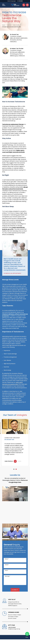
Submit (15, 590)
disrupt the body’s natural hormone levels (15, 188)
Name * (7, 559)
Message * (8, 576)
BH (22, 1)
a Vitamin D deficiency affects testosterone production (15, 314)
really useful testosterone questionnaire (12, 383)
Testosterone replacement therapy (13, 124)
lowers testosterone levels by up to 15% (13, 228)
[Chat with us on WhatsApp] (27, 634)
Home (4, 25)
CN (20, 1)
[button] (4, 5)
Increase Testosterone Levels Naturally (11, 27)
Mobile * (7, 565)
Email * (7, 570)
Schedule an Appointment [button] (12, 273)
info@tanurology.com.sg (14, 629)
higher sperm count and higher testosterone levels (13, 151)
